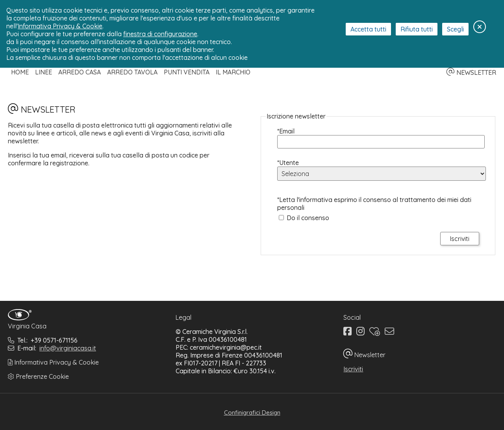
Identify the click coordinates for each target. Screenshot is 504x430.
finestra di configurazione (160, 34)
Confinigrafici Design (252, 412)
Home (20, 72)
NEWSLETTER (471, 72)
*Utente (288, 163)
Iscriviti (353, 369)
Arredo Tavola (132, 72)
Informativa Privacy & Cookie (53, 362)
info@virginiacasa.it (68, 348)
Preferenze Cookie (38, 376)
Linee (44, 72)
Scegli (455, 29)
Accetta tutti (368, 29)
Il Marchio (233, 72)
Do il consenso (308, 218)
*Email (286, 131)
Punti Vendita (187, 72)
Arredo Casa (80, 72)
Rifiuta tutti (417, 29)
